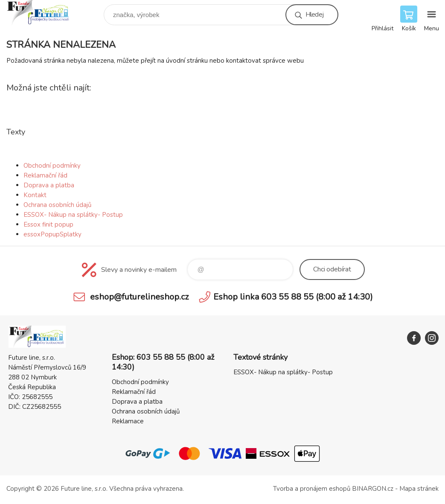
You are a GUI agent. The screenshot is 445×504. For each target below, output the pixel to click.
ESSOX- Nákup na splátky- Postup (73, 215)
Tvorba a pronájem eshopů (312, 489)
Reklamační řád (45, 175)
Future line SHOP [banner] (44, 13)
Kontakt (35, 195)
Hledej (314, 15)
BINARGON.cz (373, 489)
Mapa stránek (419, 489)
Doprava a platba (49, 185)
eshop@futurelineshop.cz (139, 297)
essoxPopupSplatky (52, 234)
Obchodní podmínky (52, 166)
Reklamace (128, 421)
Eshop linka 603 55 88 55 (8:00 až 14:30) (293, 297)
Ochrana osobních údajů (57, 205)
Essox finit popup (48, 224)
